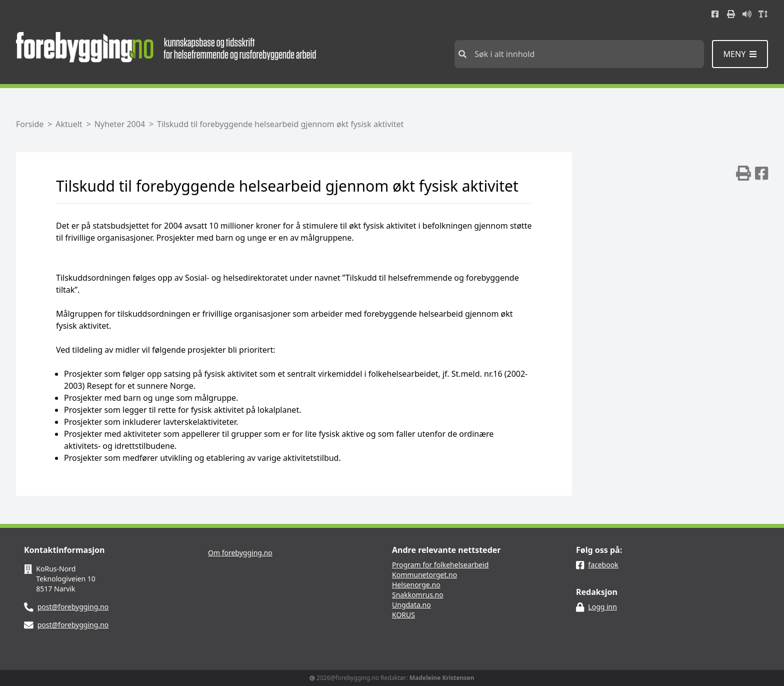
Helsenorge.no (416, 585)
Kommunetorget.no (424, 575)
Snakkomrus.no (418, 595)
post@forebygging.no (73, 607)
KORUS (403, 615)
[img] (743, 173)
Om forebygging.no (240, 553)
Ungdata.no (411, 605)
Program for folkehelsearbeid (440, 565)
